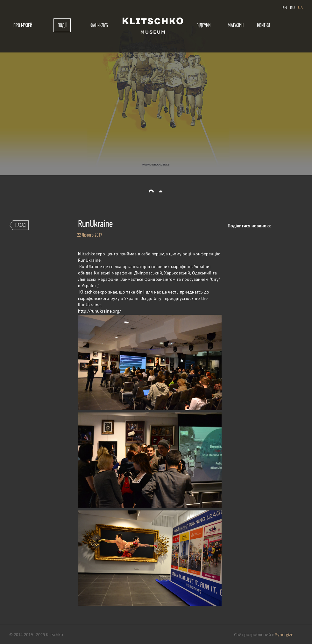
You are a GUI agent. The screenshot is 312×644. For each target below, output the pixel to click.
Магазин (236, 25)
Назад (20, 225)
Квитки (263, 25)
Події (62, 25)
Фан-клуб (99, 25)
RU (292, 7)
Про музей (23, 25)
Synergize (284, 634)
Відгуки (203, 25)
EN (285, 7)
